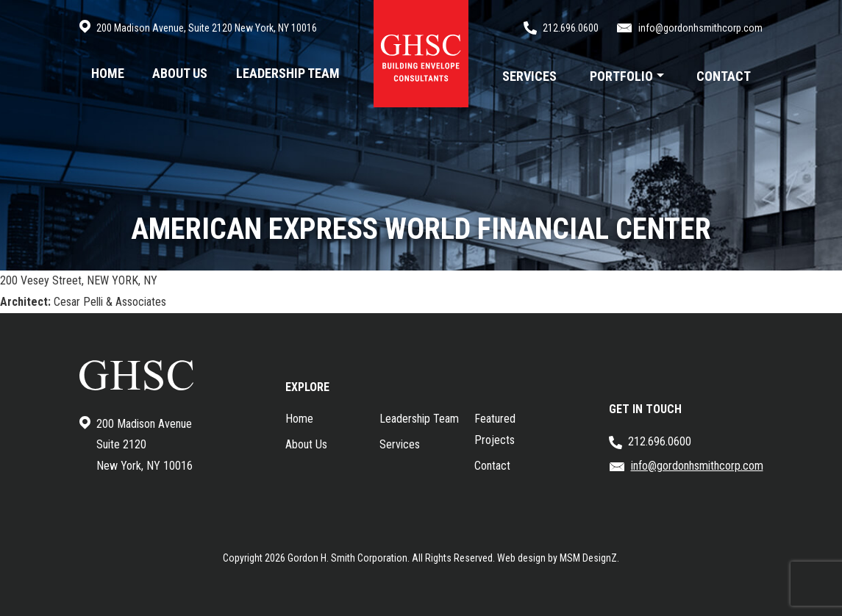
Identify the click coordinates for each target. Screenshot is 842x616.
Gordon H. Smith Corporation (347, 558)
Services (400, 444)
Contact (492, 466)
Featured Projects (495, 429)
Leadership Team (419, 419)
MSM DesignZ (588, 558)
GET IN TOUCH (645, 409)
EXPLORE (307, 387)
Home (299, 419)
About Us (306, 444)
